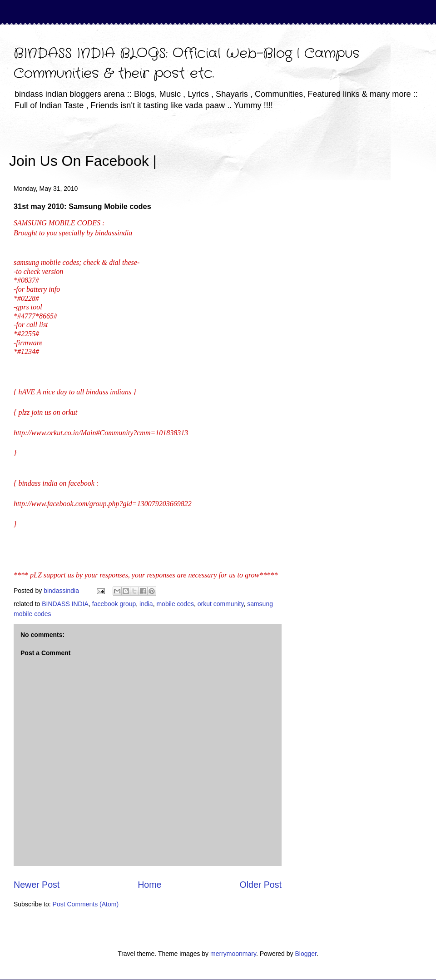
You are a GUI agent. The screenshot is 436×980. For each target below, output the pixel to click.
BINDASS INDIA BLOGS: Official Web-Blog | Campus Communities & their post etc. (187, 64)
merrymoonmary (233, 954)
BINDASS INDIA (65, 604)
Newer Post (37, 885)
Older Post (260, 885)
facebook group (114, 604)
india (146, 604)
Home (149, 885)
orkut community (221, 604)
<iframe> (263, 148)
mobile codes (175, 604)
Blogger (305, 954)
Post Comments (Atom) (86, 904)
